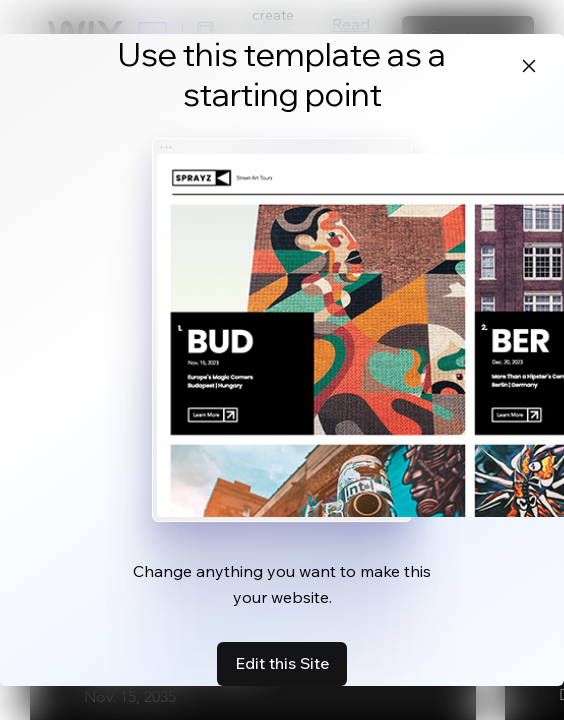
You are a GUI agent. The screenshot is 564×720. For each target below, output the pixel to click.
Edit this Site (282, 663)
